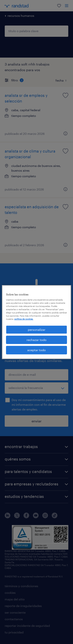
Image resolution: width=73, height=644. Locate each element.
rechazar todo (36, 340)
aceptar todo (36, 350)
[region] (37, 322)
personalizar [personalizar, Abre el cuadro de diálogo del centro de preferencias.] (37, 329)
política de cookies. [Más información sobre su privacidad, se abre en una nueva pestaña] (24, 319)
